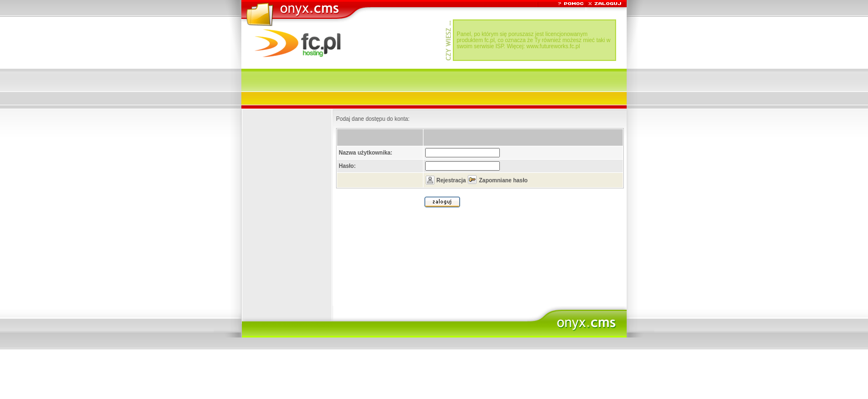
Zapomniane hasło (503, 180)
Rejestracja (451, 180)
